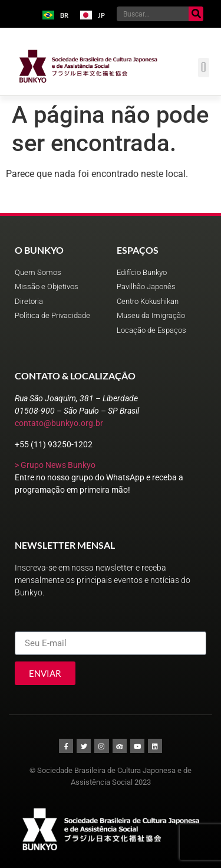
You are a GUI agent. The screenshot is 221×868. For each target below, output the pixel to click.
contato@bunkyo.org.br (59, 423)
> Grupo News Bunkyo (55, 465)
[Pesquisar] (196, 14)
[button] (204, 68)
